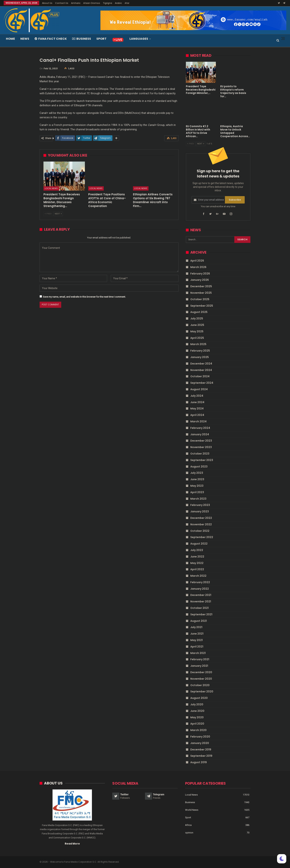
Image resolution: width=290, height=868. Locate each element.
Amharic (76, 3)
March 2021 (198, 653)
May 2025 (197, 331)
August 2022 (199, 544)
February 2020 (200, 737)
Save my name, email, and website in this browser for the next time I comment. (84, 297)
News (25, 39)
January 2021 (199, 666)
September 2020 (202, 691)
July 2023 (197, 473)
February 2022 (200, 582)
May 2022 (197, 563)
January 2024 (200, 434)
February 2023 (200, 505)
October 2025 (200, 299)
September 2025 (202, 306)
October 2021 (199, 608)
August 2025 (199, 312)
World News (192, 810)
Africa (188, 825)
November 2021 (201, 601)
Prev (48, 214)
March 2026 (198, 267)
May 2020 (197, 717)
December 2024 (201, 364)
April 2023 (197, 492)
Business (82, 39)
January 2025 (200, 357)
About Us (47, 3)
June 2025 (197, 325)
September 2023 (202, 460)
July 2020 (197, 704)
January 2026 (200, 280)
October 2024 (200, 376)
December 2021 (201, 595)
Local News (51, 188)
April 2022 (197, 569)
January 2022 (200, 589)
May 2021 (197, 640)
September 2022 (202, 537)
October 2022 (200, 531)
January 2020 (200, 743)
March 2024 (198, 421)
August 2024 (199, 389)
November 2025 (201, 293)
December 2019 (201, 749)
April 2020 (197, 724)
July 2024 (197, 396)
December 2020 (201, 672)
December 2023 (201, 441)
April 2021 (197, 647)
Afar (127, 3)
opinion (189, 833)
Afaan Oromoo (92, 3)
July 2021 (196, 627)
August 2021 (199, 621)
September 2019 (201, 756)
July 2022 (197, 550)
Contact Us (62, 3)
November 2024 (201, 370)
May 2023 (197, 486)
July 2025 (197, 318)
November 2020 (201, 679)
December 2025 (201, 286)
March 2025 (198, 344)
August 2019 (199, 762)
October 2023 (200, 454)
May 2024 (197, 408)
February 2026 (200, 273)
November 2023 (201, 447)
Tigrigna (107, 3)
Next (58, 214)
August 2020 (199, 698)
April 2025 (197, 338)
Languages (139, 39)
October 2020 (200, 685)
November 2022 (201, 524)
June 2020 (197, 711)
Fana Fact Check (51, 39)
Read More (72, 843)
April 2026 (197, 261)
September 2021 (201, 614)
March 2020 (198, 730)
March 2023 (198, 499)
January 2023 (200, 511)
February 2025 (200, 351)
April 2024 (197, 415)
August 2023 (199, 466)
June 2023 (197, 479)
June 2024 (197, 402)
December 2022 (201, 518)
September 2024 (202, 383)
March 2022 (198, 576)
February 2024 (200, 428)
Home (10, 39)
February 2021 (200, 659)
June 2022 (197, 556)
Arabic (118, 3)
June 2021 (197, 634)
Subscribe (235, 200)
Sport (101, 39)
